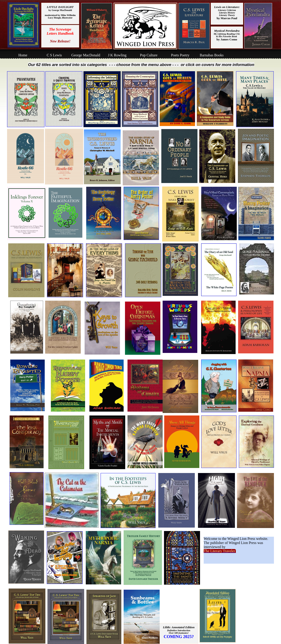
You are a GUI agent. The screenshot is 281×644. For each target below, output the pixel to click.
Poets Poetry (180, 55)
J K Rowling (117, 55)
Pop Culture (149, 55)
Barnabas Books (212, 55)
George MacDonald (86, 55)
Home (23, 55)
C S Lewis (54, 55)
